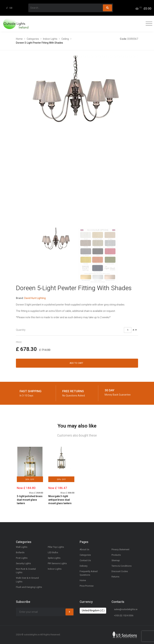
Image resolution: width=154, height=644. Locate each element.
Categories (33, 39)
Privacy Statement (120, 549)
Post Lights (22, 558)
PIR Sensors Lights (57, 563)
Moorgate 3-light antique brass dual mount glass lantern (60, 500)
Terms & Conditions (122, 566)
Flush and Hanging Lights (29, 587)
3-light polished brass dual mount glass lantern (30, 500)
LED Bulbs (53, 552)
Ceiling (65, 39)
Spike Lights (54, 558)
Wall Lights (22, 547)
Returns (115, 577)
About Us (84, 549)
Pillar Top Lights (56, 547)
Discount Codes (120, 571)
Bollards (20, 552)
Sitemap (116, 560)
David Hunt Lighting (35, 298)
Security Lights (23, 563)
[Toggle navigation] (148, 24)
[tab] (77, 330)
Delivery (84, 566)
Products (116, 555)
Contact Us (85, 560)
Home (19, 39)
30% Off (30, 480)
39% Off (61, 480)
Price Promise (87, 586)
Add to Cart (76, 363)
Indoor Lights (50, 39)
